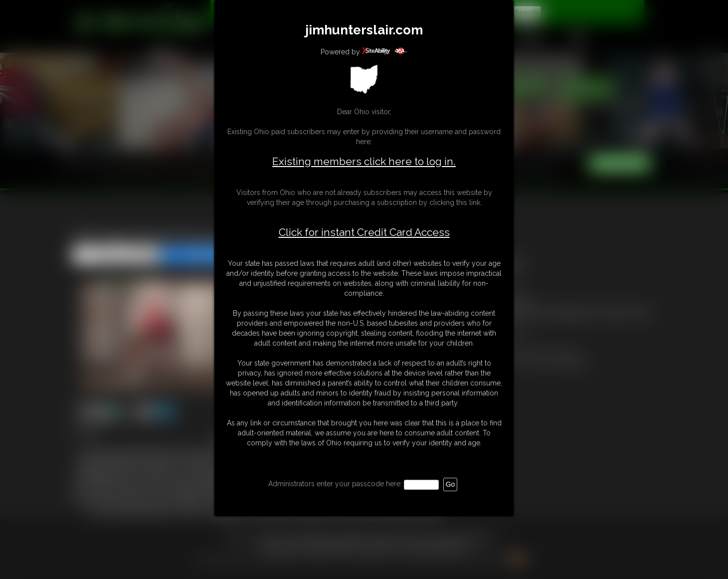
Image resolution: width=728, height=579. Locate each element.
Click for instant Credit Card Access (364, 232)
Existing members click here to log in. (364, 161)
